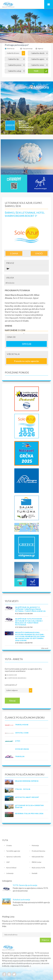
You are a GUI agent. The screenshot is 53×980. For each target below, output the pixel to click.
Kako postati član (38, 857)
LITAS (18, 741)
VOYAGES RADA (22, 749)
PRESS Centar (37, 862)
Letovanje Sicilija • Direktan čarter (29, 806)
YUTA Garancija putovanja (25, 885)
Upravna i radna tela (13, 857)
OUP (8, 862)
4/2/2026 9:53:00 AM (24, 614)
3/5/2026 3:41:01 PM (24, 627)
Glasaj (12, 701)
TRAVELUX (20, 756)
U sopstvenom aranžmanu (17, 678)
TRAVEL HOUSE (22, 725)
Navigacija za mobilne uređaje (49, 4)
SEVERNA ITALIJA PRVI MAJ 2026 (29, 813)
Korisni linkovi (11, 868)
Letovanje (10, 873)
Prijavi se (45, 940)
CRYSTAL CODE (22, 733)
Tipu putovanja (28, 49)
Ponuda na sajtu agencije (26, 361)
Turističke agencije (13, 851)
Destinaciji (11, 49)
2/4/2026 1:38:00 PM (24, 643)
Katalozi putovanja (21, 899)
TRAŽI (36, 71)
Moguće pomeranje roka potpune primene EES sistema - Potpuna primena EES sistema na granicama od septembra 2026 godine (30, 636)
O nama (9, 845)
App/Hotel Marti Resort (27, 797)
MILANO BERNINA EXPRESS (27, 781)
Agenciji (41, 49)
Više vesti (45, 648)
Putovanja (35, 845)
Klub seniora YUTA (38, 868)
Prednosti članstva (38, 851)
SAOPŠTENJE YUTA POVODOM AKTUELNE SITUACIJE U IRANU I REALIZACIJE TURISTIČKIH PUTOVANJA (29, 622)
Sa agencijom (12, 675)
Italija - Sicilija (23, 789)
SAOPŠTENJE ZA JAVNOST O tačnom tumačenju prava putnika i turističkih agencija (30, 609)
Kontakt (35, 873)
